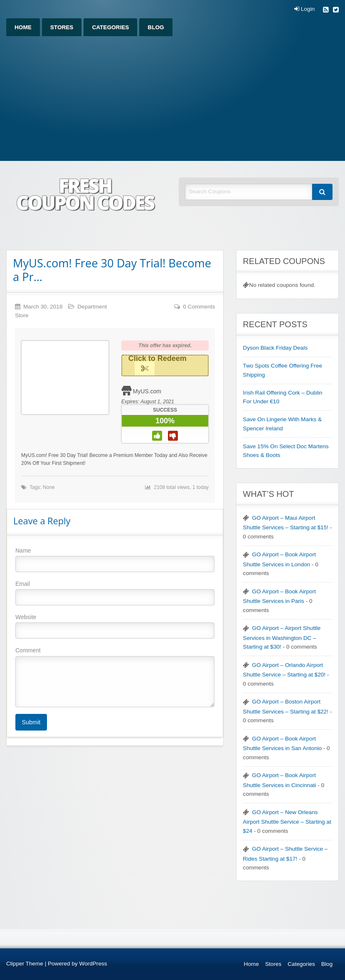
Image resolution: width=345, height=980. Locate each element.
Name (115, 560)
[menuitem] (23, 27)
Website (115, 626)
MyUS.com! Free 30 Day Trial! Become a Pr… (112, 270)
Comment (115, 677)
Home (23, 27)
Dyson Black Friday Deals (275, 348)
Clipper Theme (25, 964)
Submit (31, 722)
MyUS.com (147, 391)
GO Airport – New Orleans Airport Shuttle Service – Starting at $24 (287, 822)
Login (304, 9)
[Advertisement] (172, 99)
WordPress (93, 964)
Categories (110, 27)
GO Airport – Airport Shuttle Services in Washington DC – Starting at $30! (282, 637)
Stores (62, 27)
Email (115, 593)
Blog (156, 27)
